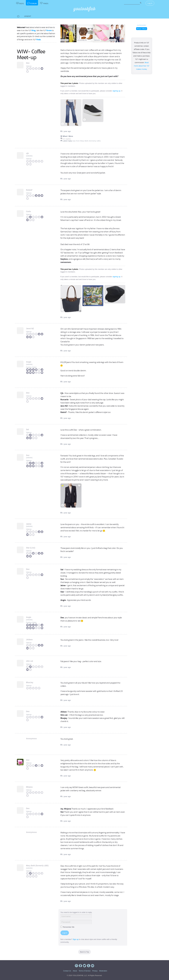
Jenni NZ (30, 329)
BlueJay (30, 682)
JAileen (29, 640)
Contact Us (67, 971)
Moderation (103, 971)
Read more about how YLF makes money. (142, 66)
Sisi (28, 760)
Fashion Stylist (31, 367)
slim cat (30, 661)
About (75, 971)
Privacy (95, 971)
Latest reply (67, 141)
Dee (28, 63)
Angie (29, 362)
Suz (28, 455)
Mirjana (29, 787)
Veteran (29, 66)
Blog (34, 30)
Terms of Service (85, 971)
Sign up (76, 939)
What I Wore (142, 29)
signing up (116, 91)
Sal (28, 429)
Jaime (29, 524)
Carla (28, 211)
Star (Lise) (31, 548)
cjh (27, 153)
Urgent (28, 16)
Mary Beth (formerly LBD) (37, 866)
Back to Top (84, 952)
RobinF (29, 190)
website (29, 156)
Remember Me (67, 927)
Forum (49, 30)
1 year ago (66, 131)
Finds (39, 40)
